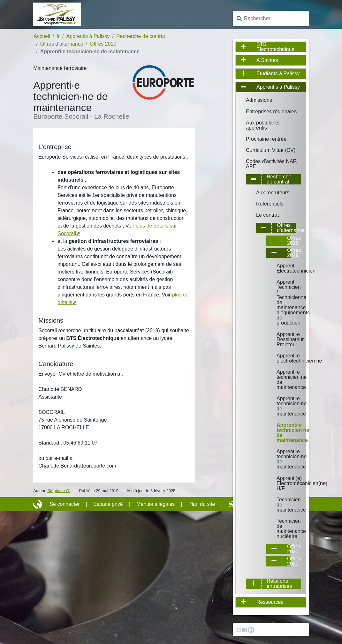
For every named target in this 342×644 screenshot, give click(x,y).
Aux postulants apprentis (263, 125)
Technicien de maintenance (281, 505)
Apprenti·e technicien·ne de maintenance (281, 380)
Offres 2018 (290, 241)
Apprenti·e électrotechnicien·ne (281, 358)
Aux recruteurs (273, 193)
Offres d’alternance (62, 44)
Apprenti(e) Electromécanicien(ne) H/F (281, 483)
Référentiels (270, 204)
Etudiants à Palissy (278, 74)
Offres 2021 (290, 561)
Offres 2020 (290, 549)
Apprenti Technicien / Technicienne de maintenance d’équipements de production (281, 302)
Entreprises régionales (271, 112)
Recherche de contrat (141, 36)
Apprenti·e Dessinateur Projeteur (281, 339)
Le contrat (267, 215)
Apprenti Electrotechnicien (281, 268)
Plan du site (202, 504)
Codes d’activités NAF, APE (271, 164)
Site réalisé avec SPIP (38, 504)
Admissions (259, 100)
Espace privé (108, 504)
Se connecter (65, 504)
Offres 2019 (103, 44)
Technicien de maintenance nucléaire (281, 529)
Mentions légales (156, 504)
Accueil (42, 36)
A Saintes (267, 60)
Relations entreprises (279, 584)
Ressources (270, 602)
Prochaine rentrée (266, 139)
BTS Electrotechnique (275, 47)
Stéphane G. (59, 491)
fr (58, 36)
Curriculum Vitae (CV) (271, 150)
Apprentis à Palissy (88, 36)
